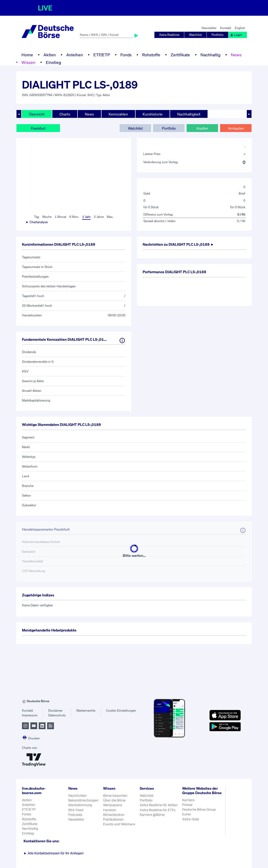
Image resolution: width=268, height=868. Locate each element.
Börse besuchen (115, 796)
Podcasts (75, 815)
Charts (65, 114)
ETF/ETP (102, 55)
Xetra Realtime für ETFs (158, 810)
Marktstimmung (80, 805)
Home (27, 55)
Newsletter (209, 28)
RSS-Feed (76, 810)
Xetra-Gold (191, 819)
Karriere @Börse (152, 815)
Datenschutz (57, 715)
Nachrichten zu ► (178, 244)
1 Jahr (86, 217)
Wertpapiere (113, 805)
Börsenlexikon (114, 815)
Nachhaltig (210, 55)
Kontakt (226, 28)
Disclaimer (55, 710)
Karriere (188, 800)
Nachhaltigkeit (189, 114)
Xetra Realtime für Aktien (159, 805)
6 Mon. (74, 217)
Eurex (187, 814)
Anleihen (75, 55)
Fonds (126, 55)
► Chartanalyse (37, 222)
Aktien (50, 55)
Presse (187, 805)
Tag (37, 217)
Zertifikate (180, 55)
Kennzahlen (118, 114)
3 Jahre (99, 217)
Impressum (30, 715)
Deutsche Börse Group (199, 809)
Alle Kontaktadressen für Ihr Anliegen (54, 853)
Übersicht (37, 114)
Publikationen (113, 819)
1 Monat (60, 217)
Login (236, 35)
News (236, 55)
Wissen (28, 62)
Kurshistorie (153, 114)
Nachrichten (77, 796)
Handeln (110, 810)
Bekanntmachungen (83, 800)
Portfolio (217, 35)
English (240, 28)
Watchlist (195, 35)
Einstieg (53, 62)
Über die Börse (114, 800)
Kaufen (202, 128)
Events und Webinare (119, 824)
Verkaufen (236, 128)
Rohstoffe (151, 55)
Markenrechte (86, 710)
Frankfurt (38, 128)
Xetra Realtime (169, 35)
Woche (47, 217)
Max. (110, 217)
